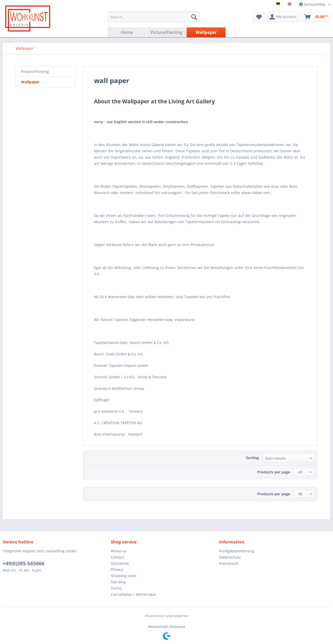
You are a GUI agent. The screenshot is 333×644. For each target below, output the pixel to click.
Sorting (252, 458)
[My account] (283, 17)
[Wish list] (259, 17)
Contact (117, 557)
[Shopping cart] (316, 17)
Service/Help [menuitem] (313, 4)
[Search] (194, 17)
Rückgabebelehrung (237, 551)
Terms (116, 588)
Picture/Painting (35, 71)
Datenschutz (230, 557)
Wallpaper (30, 82)
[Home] (127, 32)
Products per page (274, 472)
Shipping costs (124, 576)
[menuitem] (154, 17)
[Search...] (154, 17)
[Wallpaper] (206, 32)
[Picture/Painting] (166, 32)
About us (119, 551)
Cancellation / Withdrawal (133, 594)
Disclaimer (120, 563)
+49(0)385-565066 (24, 564)
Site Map (119, 582)
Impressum (229, 563)
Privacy (117, 569)
